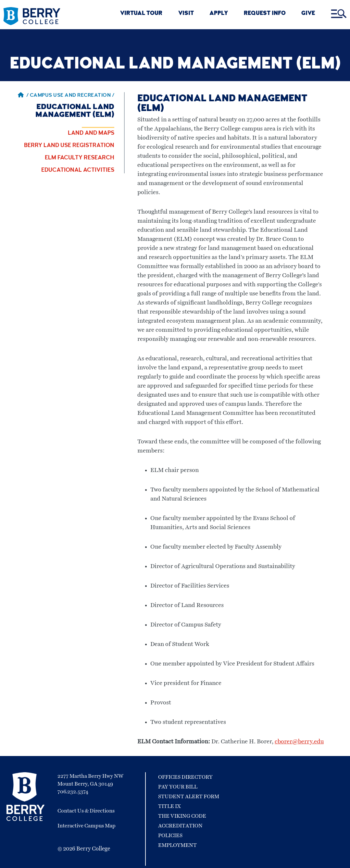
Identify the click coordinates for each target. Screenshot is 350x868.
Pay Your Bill (178, 787)
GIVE (308, 14)
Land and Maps (91, 133)
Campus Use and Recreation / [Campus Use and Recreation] (72, 96)
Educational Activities (78, 170)
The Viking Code (182, 816)
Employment (177, 845)
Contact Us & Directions (86, 811)
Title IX (169, 806)
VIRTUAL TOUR (141, 14)
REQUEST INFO (265, 14)
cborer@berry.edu (299, 742)
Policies (170, 836)
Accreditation (180, 826)
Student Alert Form (189, 797)
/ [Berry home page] (23, 96)
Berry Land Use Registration (69, 146)
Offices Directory (185, 777)
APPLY (219, 14)
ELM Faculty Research (80, 158)
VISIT (186, 14)
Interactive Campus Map (87, 826)
